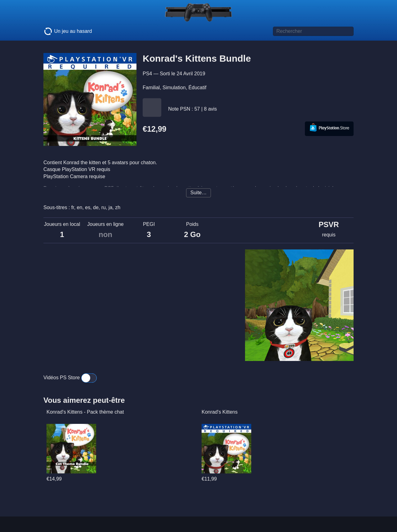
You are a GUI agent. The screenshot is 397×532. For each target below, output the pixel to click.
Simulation (174, 88)
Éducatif (198, 88)
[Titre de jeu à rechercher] (313, 31)
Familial (151, 88)
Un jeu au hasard (68, 31)
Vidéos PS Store (70, 378)
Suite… (198, 193)
